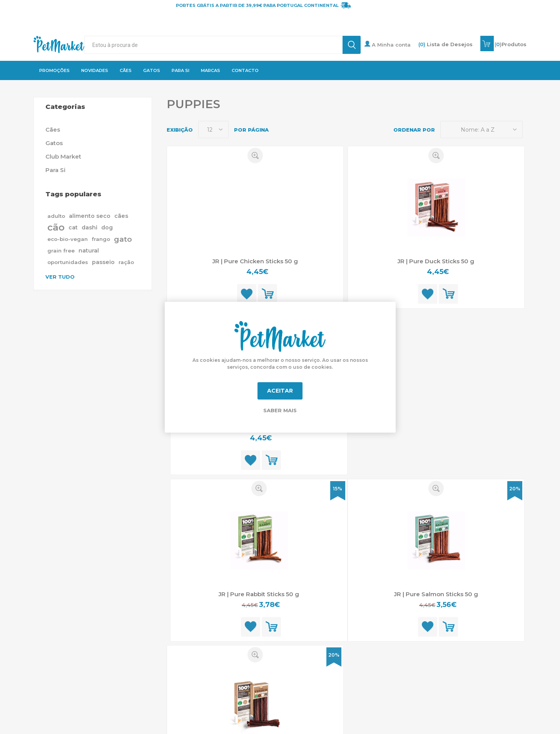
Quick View (255, 155)
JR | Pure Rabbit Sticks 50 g (259, 594)
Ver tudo (60, 277)
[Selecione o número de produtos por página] (213, 130)
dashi (89, 227)
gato (123, 239)
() (511, 44)
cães (121, 216)
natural (89, 251)
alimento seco (90, 216)
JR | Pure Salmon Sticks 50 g (436, 594)
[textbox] (213, 45)
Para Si (55, 170)
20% (515, 489)
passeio (103, 262)
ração (126, 262)
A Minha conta (388, 44)
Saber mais (280, 410)
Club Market (63, 156)
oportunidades (68, 262)
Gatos (54, 143)
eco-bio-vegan (68, 239)
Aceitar (280, 391)
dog (107, 227)
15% (338, 489)
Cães (53, 130)
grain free (61, 251)
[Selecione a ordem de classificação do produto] (481, 130)
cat (73, 227)
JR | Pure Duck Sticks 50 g (436, 261)
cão (56, 227)
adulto (56, 216)
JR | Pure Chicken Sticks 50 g (255, 261)
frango (101, 239)
